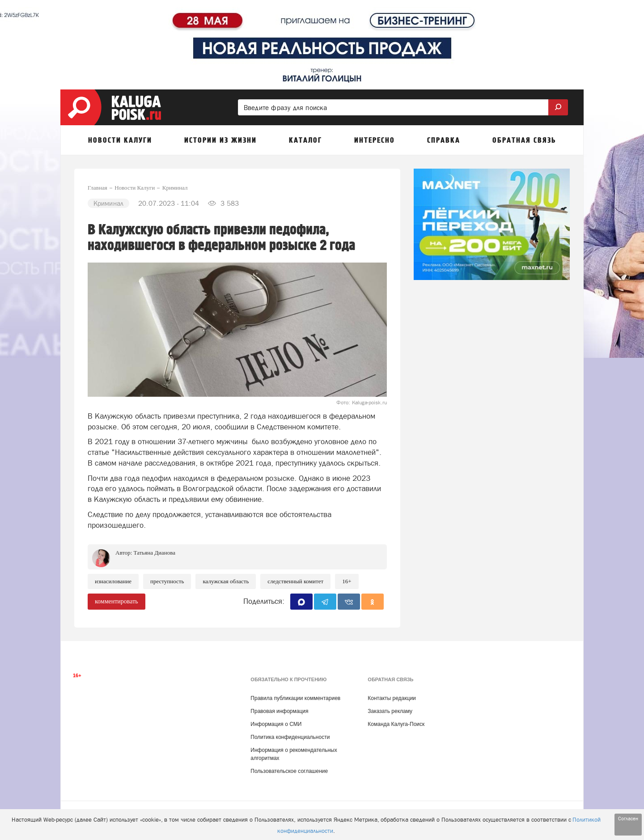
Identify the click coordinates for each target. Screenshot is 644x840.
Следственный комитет (295, 581)
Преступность (167, 581)
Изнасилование (113, 581)
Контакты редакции (392, 698)
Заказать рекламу (390, 711)
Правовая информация (279, 711)
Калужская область (226, 581)
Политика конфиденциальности (290, 737)
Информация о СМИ (276, 724)
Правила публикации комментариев (295, 698)
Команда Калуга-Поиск (396, 724)
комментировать (117, 601)
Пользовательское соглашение (289, 771)
